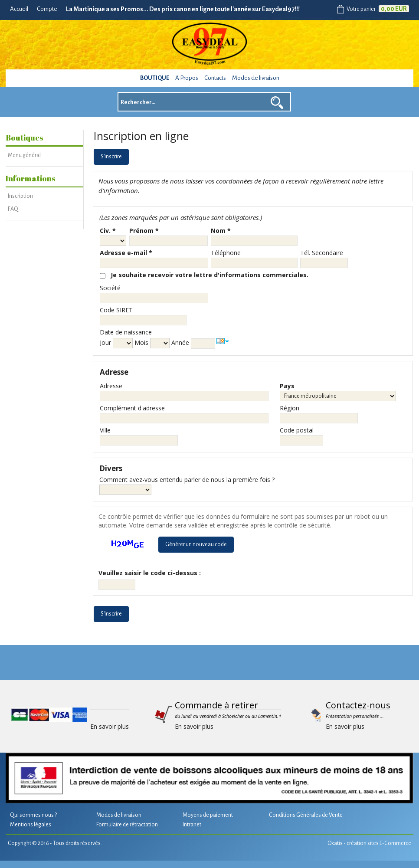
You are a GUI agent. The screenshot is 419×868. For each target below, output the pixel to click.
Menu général (24, 155)
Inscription (20, 196)
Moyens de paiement (208, 815)
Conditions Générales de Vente (306, 815)
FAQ (13, 209)
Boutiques (25, 138)
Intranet (192, 825)
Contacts (215, 78)
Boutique (155, 78)
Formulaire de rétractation (127, 825)
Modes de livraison (256, 78)
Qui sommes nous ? (33, 815)
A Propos (187, 78)
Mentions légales (31, 825)
